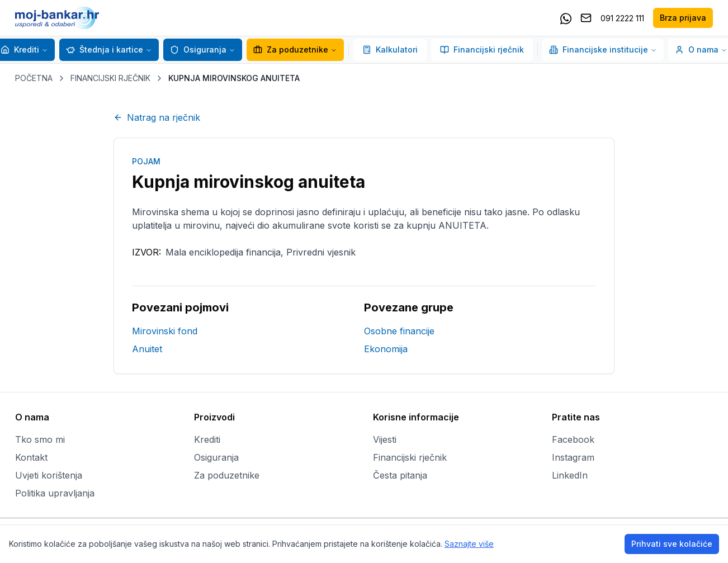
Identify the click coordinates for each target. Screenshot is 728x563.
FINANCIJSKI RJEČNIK (110, 78)
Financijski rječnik (482, 49)
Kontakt (31, 457)
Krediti (20, 49)
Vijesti (385, 439)
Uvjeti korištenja (49, 475)
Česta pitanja (400, 475)
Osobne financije (399, 331)
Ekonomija (386, 349)
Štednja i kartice (105, 49)
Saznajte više (469, 544)
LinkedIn (570, 475)
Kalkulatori (390, 49)
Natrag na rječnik (157, 117)
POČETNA (34, 78)
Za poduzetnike (291, 49)
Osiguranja (198, 49)
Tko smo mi (40, 439)
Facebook (573, 439)
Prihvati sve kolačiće (672, 544)
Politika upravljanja (55, 493)
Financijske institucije (603, 49)
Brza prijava (683, 18)
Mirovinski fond (165, 331)
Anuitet (147, 349)
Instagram (573, 457)
